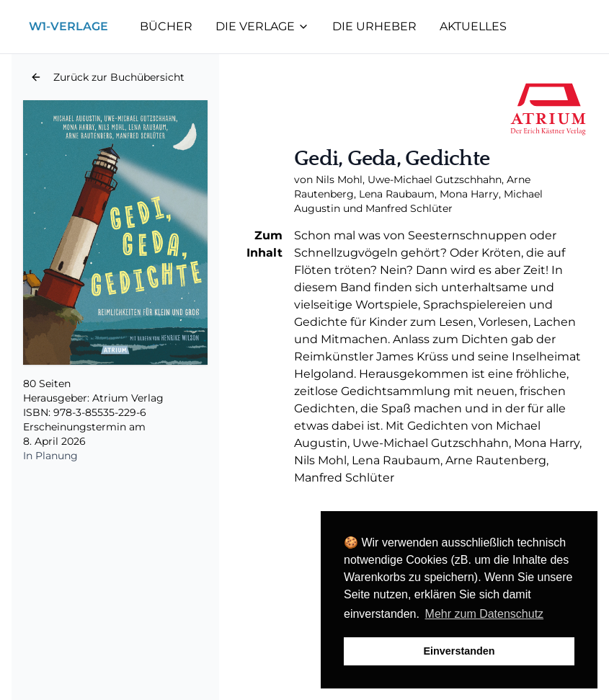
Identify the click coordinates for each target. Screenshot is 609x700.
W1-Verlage (68, 26)
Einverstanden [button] (459, 651)
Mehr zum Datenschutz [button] (485, 614)
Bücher (166, 26)
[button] (107, 77)
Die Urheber (374, 26)
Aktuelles (473, 26)
